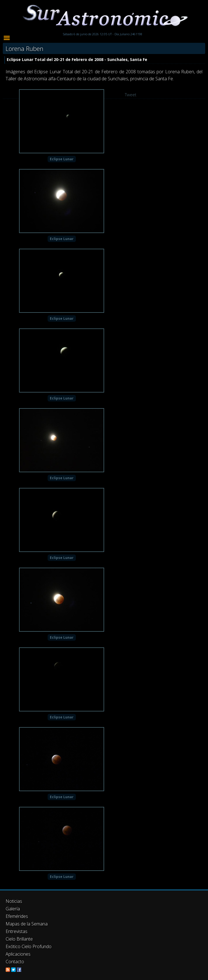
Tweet (131, 95)
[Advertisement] (104, 926)
